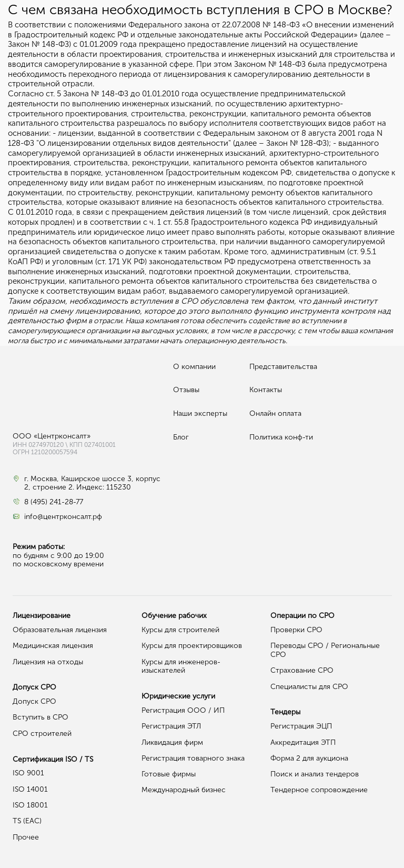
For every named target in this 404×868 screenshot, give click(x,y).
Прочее (26, 837)
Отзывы (186, 390)
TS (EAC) (27, 821)
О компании (194, 367)
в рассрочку (274, 331)
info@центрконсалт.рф (63, 517)
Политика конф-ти (281, 437)
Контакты (266, 390)
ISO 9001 (28, 773)
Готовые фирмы (169, 774)
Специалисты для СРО (309, 687)
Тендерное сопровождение (319, 790)
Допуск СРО (34, 701)
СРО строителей (42, 734)
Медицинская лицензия (53, 646)
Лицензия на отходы (48, 662)
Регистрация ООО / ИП (183, 710)
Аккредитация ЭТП (303, 742)
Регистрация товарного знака (193, 758)
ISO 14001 (30, 789)
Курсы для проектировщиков (192, 646)
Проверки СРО (296, 630)
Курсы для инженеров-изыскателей (181, 666)
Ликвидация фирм (172, 742)
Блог (181, 437)
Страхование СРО (302, 670)
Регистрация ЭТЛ (171, 726)
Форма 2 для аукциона (309, 758)
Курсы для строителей (180, 630)
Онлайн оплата (275, 413)
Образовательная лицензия (60, 630)
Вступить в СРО (41, 717)
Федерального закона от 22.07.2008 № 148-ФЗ (214, 25)
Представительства (283, 367)
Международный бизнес (184, 790)
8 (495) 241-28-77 (54, 502)
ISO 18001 (30, 805)
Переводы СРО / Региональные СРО (325, 650)
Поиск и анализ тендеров (315, 774)
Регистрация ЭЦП (301, 726)
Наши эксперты (200, 413)
